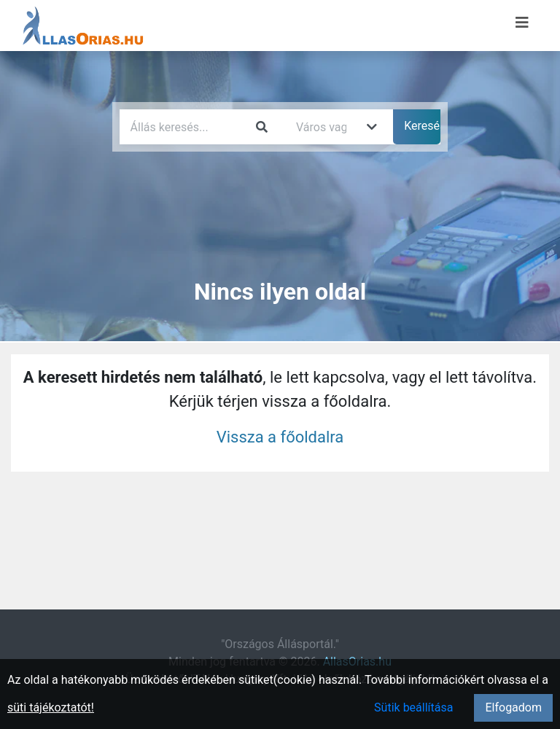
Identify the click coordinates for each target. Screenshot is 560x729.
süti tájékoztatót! (51, 707)
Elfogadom (513, 707)
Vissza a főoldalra (280, 437)
